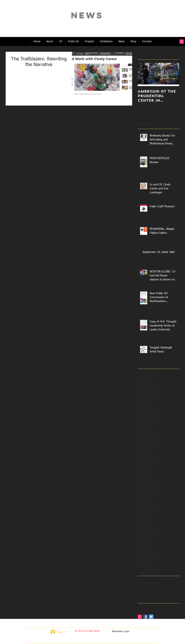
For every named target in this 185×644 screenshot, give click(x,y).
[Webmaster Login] (121, 632)
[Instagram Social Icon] (182, 42)
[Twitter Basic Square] (151, 617)
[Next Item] (173, 74)
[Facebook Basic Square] (145, 617)
